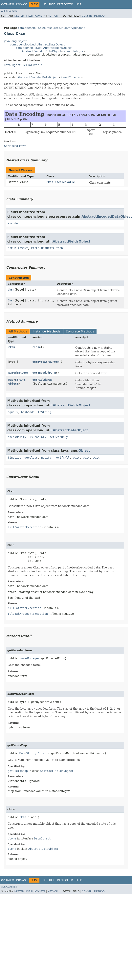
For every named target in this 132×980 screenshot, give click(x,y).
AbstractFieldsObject (71, 241)
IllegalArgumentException (28, 614)
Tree (52, 4)
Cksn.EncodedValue (61, 182)
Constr (40, 16)
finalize (14, 458)
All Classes (9, 11)
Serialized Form (15, 146)
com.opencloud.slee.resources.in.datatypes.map (52, 28)
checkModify (17, 437)
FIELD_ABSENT (18, 248)
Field (30, 16)
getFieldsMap (42, 380)
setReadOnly (59, 437)
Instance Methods (46, 331)
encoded (14, 223)
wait (76, 458)
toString (44, 412)
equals (13, 412)
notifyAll (62, 458)
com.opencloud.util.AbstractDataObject (37, 44)
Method (53, 16)
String (20, 380)
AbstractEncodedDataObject (41, 51)
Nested (19, 16)
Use (44, 4)
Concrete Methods (80, 331)
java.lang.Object (15, 41)
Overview (8, 4)
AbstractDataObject (70, 430)
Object (13, 384)
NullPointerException (24, 527)
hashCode (28, 412)
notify (46, 458)
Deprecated (65, 4)
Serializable (32, 65)
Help (79, 4)
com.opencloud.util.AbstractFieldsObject (44, 48)
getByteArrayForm (46, 362)
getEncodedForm (44, 373)
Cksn (11, 290)
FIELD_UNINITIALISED (47, 248)
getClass (31, 458)
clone (36, 347)
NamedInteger (73, 51)
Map (11, 380)
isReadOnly (38, 437)
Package (22, 4)
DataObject (12, 65)
